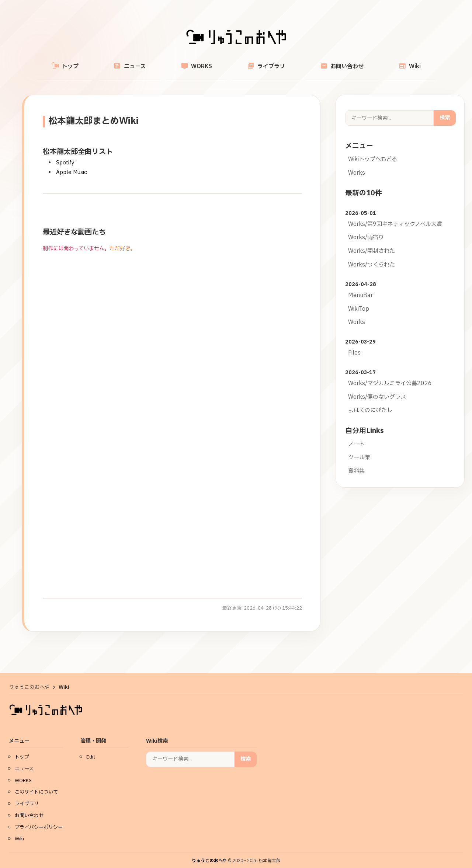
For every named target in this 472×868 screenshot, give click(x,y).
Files (354, 344)
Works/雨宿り (366, 229)
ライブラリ (259, 62)
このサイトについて (36, 784)
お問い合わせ (321, 62)
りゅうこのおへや (209, 852)
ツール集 (359, 449)
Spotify (65, 154)
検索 (445, 109)
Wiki (375, 62)
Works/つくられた (372, 256)
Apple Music (72, 164)
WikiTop (359, 301)
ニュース (151, 62)
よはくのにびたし (370, 402)
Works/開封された (372, 243)
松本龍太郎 (270, 852)
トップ (100, 62)
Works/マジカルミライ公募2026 (390, 375)
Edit (91, 749)
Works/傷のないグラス (377, 389)
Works (357, 165)
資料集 (356, 463)
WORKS (203, 62)
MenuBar (360, 287)
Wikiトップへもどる (373, 151)
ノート (356, 436)
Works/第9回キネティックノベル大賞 (395, 216)
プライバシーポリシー (39, 819)
